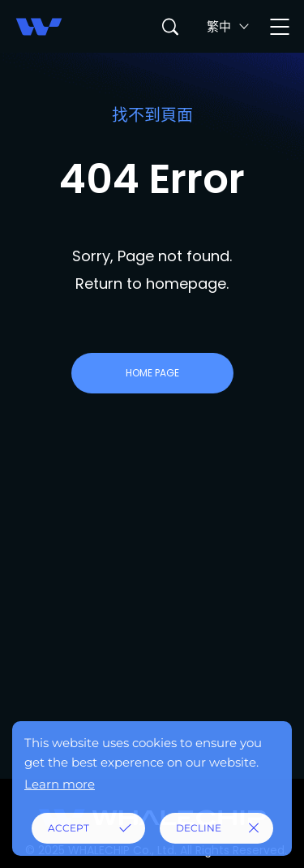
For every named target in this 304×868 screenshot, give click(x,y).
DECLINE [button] (199, 828)
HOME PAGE (152, 373)
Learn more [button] (60, 784)
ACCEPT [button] (69, 828)
